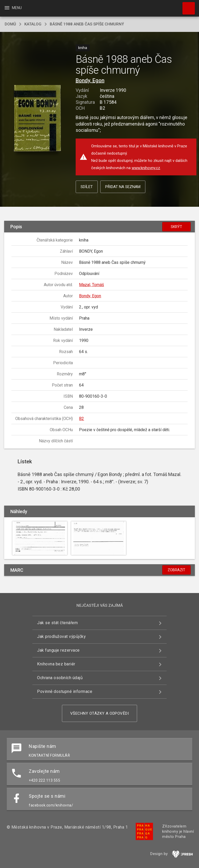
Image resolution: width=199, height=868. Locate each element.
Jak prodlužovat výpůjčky (61, 636)
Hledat (186, 6)
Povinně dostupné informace (65, 691)
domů (10, 24)
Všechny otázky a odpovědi (100, 713)
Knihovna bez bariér (56, 664)
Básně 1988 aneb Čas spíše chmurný (87, 24)
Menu (13, 8)
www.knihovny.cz (146, 168)
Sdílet (87, 187)
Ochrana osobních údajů (60, 678)
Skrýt (176, 227)
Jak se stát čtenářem (57, 623)
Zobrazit (176, 570)
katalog (33, 24)
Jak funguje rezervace (58, 650)
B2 (81, 419)
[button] (37, 119)
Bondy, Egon (90, 80)
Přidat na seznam (123, 187)
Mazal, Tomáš (91, 285)
